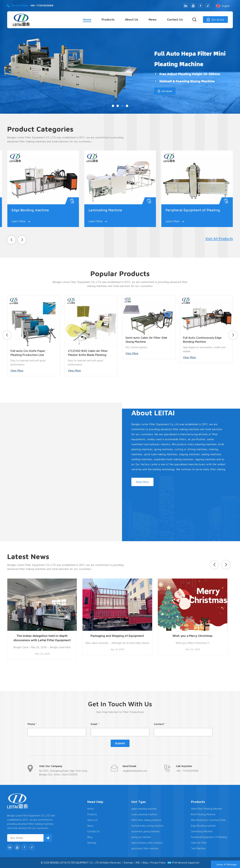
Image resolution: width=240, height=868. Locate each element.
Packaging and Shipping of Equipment (117, 636)
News (153, 19)
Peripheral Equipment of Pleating (193, 210)
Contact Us (175, 19)
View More (17, 370)
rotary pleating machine (144, 814)
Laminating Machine (105, 210)
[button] (113, 106)
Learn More (21, 221)
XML (138, 863)
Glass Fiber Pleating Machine (206, 809)
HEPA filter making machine (146, 820)
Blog (90, 837)
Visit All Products (219, 239)
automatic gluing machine (145, 831)
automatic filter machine (145, 848)
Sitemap (92, 843)
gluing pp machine (141, 837)
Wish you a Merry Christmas (192, 636)
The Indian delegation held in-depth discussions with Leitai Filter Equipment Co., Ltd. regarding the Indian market (42, 638)
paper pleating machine (144, 809)
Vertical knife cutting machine (147, 826)
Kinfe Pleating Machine (203, 814)
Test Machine (198, 848)
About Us (132, 19)
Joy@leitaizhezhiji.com (135, 771)
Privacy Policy (158, 863)
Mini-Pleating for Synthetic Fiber (208, 820)
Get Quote (215, 20)
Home (87, 19)
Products (108, 19)
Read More (142, 482)
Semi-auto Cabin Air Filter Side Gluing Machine (146, 340)
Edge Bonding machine (30, 210)
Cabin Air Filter (199, 843)
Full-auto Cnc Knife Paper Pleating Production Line (28, 353)
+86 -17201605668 (42, 5)
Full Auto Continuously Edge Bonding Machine (202, 340)
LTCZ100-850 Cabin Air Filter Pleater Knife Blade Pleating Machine (88, 353)
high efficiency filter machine (147, 843)
